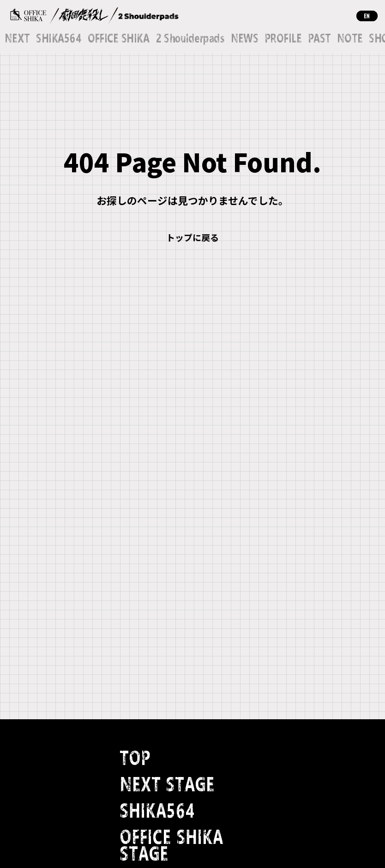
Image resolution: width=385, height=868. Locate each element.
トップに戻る (192, 237)
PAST (319, 39)
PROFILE (283, 39)
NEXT (17, 39)
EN (367, 16)
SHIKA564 (59, 39)
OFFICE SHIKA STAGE (171, 846)
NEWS (245, 39)
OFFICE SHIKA (119, 39)
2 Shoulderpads (190, 39)
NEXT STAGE (167, 785)
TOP (135, 759)
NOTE (350, 39)
